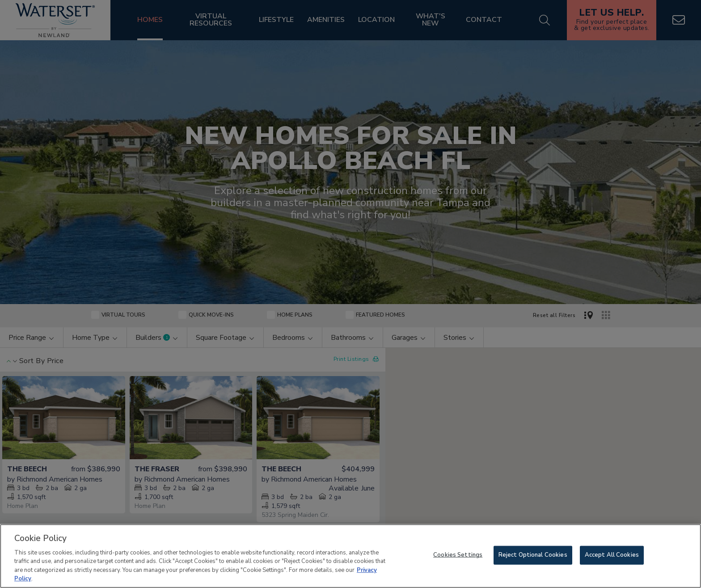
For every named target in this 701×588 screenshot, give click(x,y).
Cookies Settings (458, 555)
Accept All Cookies (612, 555)
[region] (350, 556)
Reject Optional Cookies (533, 555)
